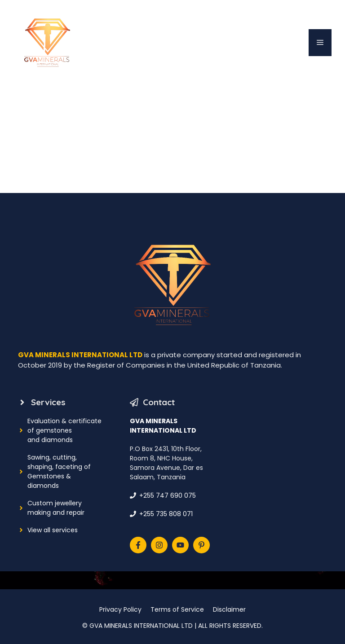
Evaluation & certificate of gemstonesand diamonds (64, 430)
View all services (53, 530)
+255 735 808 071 (166, 514)
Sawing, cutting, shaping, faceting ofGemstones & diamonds (59, 471)
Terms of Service (177, 609)
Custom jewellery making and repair (56, 508)
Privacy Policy (120, 609)
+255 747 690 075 (168, 495)
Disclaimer (229, 609)
